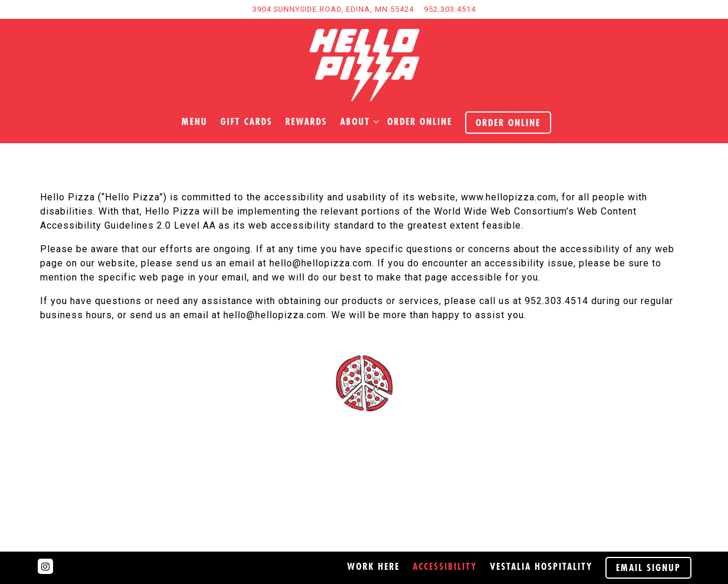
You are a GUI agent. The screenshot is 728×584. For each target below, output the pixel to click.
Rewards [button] (306, 121)
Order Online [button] (508, 123)
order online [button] (420, 121)
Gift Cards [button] (246, 121)
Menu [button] (195, 121)
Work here (373, 566)
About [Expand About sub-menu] (357, 121)
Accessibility (445, 566)
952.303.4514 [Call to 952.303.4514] (450, 9)
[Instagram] (45, 566)
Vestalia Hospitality (541, 566)
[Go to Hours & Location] (333, 9)
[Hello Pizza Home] (364, 65)
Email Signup (648, 567)
